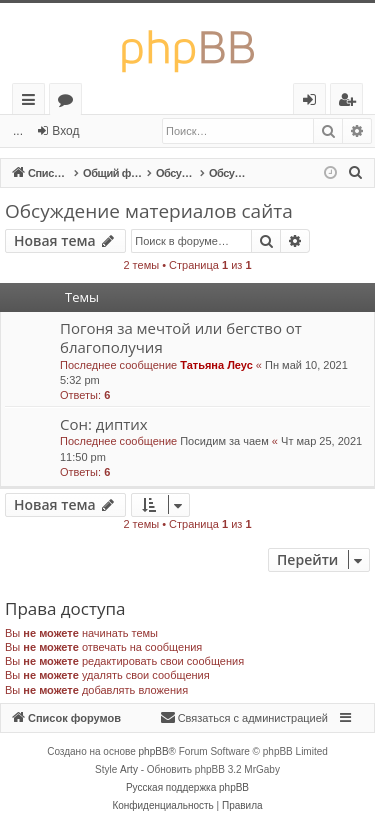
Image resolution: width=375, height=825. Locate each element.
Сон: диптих (104, 424)
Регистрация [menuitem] (351, 102)
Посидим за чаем (224, 441)
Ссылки (32, 102)
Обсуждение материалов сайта (149, 211)
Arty (129, 769)
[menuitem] (356, 173)
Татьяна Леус (216, 365)
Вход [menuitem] (313, 102)
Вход (65, 131)
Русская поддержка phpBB (187, 787)
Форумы (69, 102)
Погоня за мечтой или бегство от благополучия (181, 337)
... (18, 131)
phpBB (154, 751)
